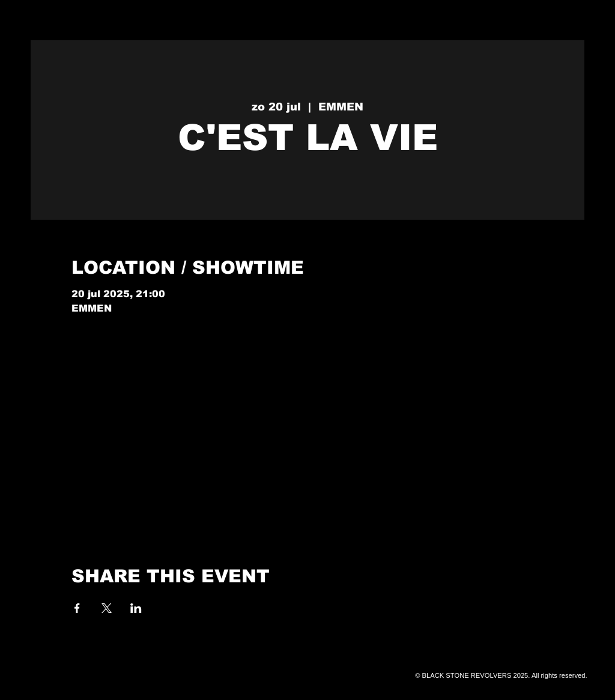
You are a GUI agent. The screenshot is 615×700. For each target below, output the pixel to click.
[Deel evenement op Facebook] (77, 608)
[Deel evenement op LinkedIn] (136, 608)
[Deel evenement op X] (107, 608)
